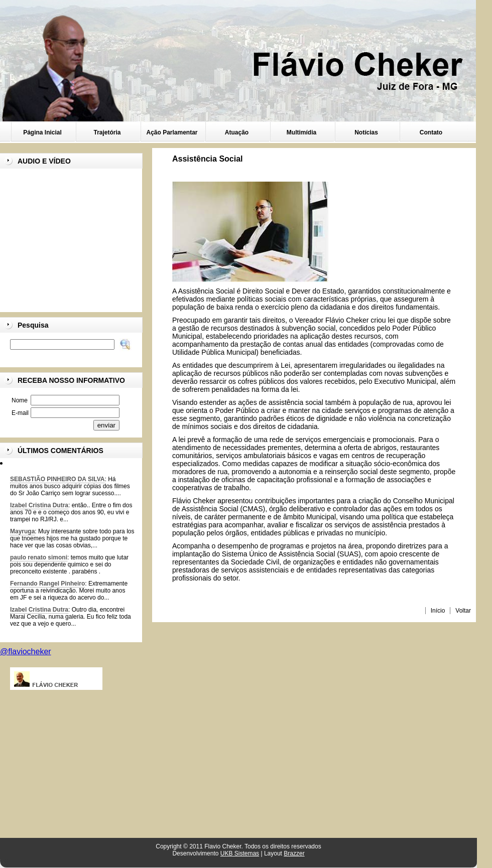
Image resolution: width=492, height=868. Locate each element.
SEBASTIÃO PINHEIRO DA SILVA (57, 479)
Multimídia (301, 132)
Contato (431, 132)
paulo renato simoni (39, 557)
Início (438, 611)
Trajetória (107, 132)
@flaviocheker (26, 652)
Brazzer (294, 853)
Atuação (237, 132)
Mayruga (22, 531)
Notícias (366, 132)
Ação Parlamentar (172, 132)
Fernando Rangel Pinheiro (47, 584)
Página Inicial (42, 132)
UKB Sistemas (240, 853)
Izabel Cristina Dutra (39, 505)
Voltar (463, 611)
